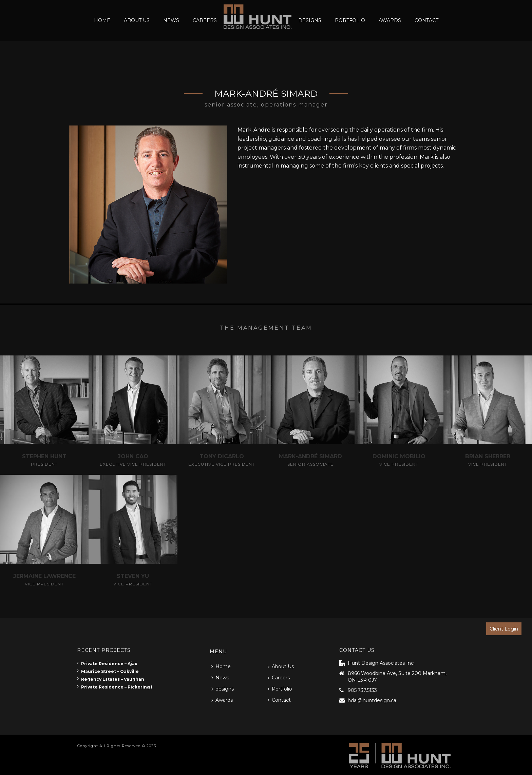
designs (310, 20)
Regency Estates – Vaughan (111, 679)
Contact (426, 20)
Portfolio (350, 20)
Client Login (504, 629)
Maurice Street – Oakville (108, 671)
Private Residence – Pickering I (115, 687)
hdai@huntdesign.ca (372, 700)
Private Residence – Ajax (107, 664)
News (171, 20)
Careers (205, 20)
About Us (137, 20)
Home (102, 20)
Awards (390, 20)
